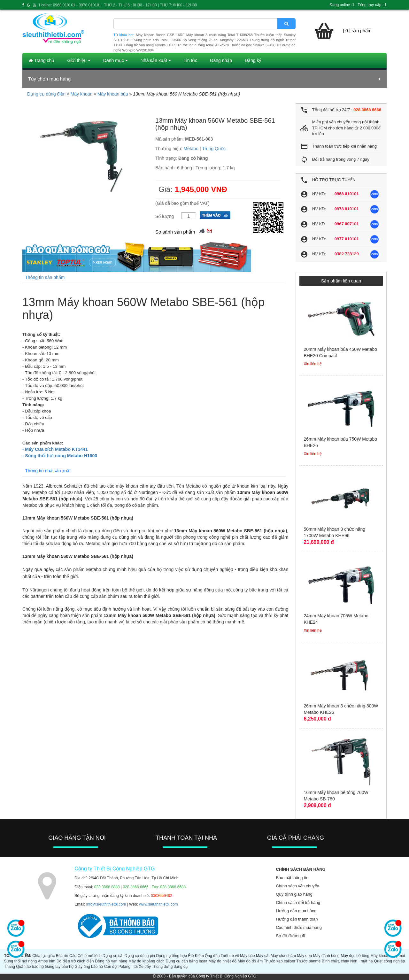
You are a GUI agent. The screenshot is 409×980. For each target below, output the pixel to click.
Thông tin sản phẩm (45, 277)
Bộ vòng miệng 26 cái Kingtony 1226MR (215, 40)
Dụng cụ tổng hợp (172, 956)
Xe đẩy (145, 967)
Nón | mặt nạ (362, 961)
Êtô (191, 956)
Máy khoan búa (113, 94)
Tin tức (191, 60)
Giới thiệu (79, 60)
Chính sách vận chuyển (297, 886)
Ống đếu (212, 956)
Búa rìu (62, 956)
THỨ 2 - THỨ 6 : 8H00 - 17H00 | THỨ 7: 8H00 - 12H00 (150, 5)
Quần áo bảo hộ (30, 967)
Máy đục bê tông (355, 956)
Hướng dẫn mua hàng (296, 911)
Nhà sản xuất (156, 60)
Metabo (191, 149)
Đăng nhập (221, 60)
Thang (10, 967)
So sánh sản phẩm (175, 232)
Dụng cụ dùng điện (46, 94)
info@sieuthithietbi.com (106, 904)
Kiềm (199, 956)
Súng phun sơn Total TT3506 (158, 40)
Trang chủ (42, 60)
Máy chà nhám (283, 956)
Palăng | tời (128, 967)
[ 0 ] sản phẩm (357, 31)
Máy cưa (304, 956)
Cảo (73, 956)
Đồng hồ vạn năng (111, 961)
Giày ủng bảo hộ (89, 967)
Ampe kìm (46, 961)
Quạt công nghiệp (390, 961)
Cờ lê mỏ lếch (90, 956)
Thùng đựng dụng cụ (170, 967)
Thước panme (308, 961)
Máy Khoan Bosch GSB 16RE (160, 35)
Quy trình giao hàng (294, 894)
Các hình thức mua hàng (299, 927)
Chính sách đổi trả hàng (298, 903)
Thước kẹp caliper (280, 961)
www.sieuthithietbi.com (158, 904)
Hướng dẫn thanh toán (297, 919)
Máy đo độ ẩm (250, 961)
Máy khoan (81, 94)
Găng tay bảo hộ (59, 967)
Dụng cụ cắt (113, 956)
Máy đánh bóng (326, 956)
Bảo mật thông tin (292, 878)
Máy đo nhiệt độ (222, 961)
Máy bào (247, 956)
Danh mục (116, 60)
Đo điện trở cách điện (75, 961)
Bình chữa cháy (335, 961)
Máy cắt (263, 956)
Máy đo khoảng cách (147, 961)
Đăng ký (253, 60)
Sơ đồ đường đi (290, 936)
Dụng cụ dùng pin (140, 956)
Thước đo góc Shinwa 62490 (252, 45)
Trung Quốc (214, 149)
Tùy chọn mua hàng (49, 79)
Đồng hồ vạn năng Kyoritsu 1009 (150, 45)
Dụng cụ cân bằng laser (187, 961)
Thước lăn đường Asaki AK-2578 (203, 45)
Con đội (111, 967)
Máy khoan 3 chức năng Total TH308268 (220, 35)
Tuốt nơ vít (230, 956)
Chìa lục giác (43, 956)
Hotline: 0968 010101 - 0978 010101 (70, 5)
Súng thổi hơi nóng (20, 961)
